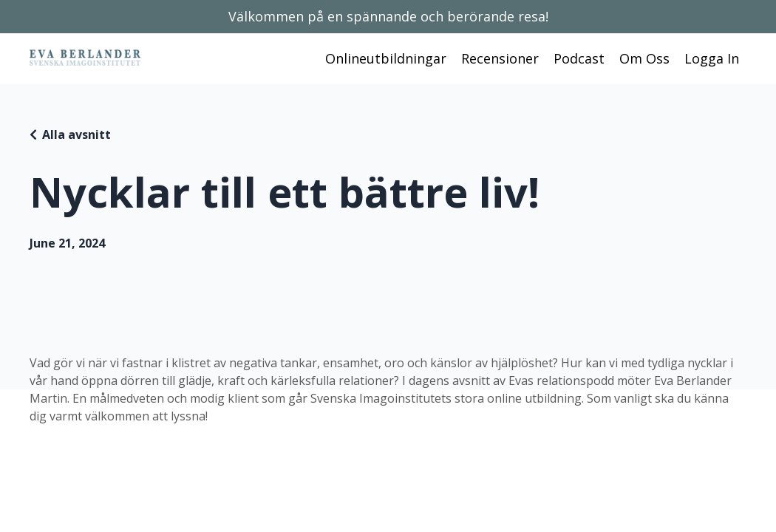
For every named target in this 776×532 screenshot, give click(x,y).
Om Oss (644, 58)
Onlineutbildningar (386, 58)
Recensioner (500, 58)
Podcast (579, 58)
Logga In (712, 58)
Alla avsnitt (76, 134)
